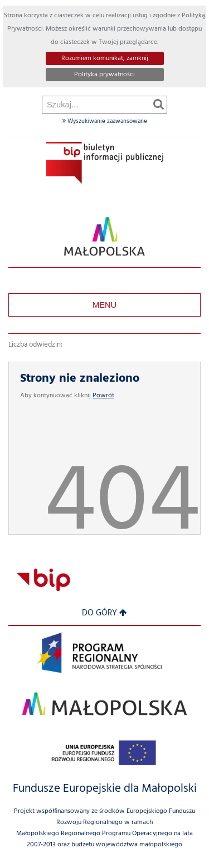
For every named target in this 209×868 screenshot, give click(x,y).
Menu (104, 305)
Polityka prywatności (104, 75)
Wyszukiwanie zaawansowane (105, 121)
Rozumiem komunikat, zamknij (105, 58)
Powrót (103, 396)
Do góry (104, 613)
